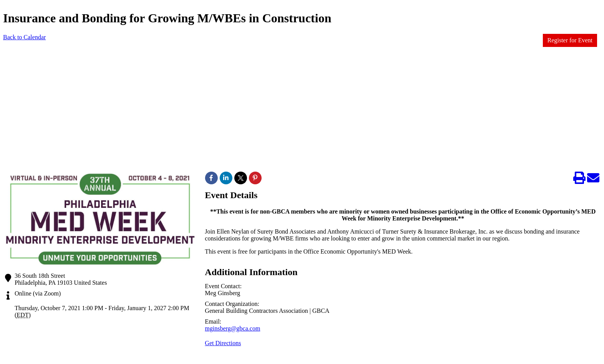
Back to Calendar (24, 37)
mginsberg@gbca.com (233, 328)
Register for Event (570, 40)
